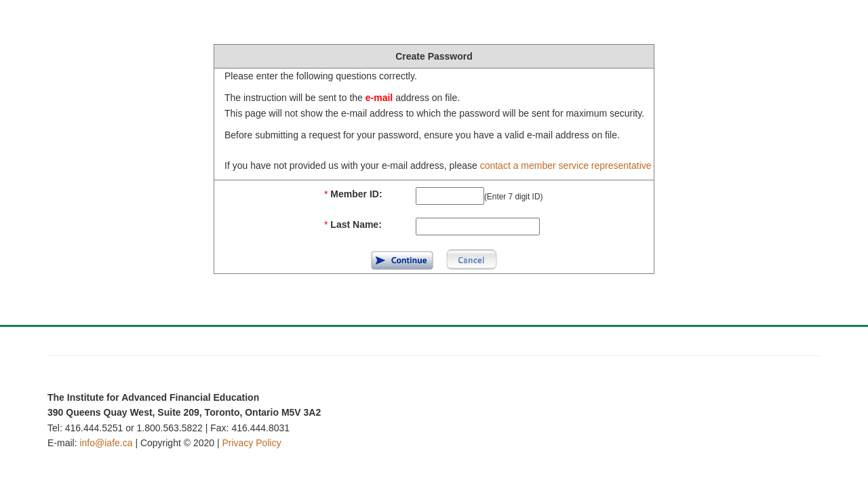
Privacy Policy (252, 443)
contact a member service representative (566, 165)
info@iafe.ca (106, 443)
